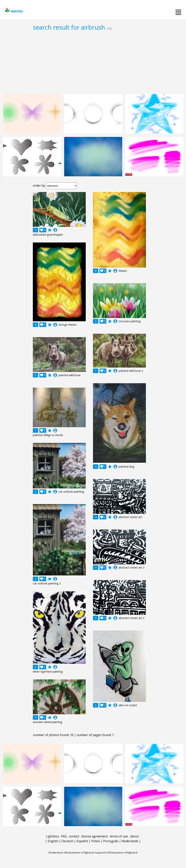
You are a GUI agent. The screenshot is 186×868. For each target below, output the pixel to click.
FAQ (64, 836)
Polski (96, 841)
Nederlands (130, 841)
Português (111, 841)
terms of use (119, 836)
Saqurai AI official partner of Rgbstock (116, 853)
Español (82, 841)
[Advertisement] (93, 62)
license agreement (95, 836)
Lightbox (52, 836)
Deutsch (67, 841)
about (134, 836)
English (53, 841)
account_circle (55, 230)
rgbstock (13, 11)
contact (74, 836)
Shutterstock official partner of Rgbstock (71, 853)
